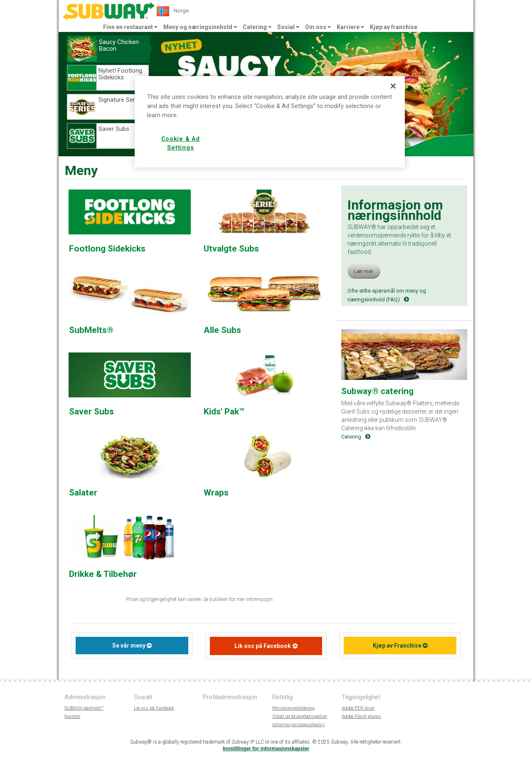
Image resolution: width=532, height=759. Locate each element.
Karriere (350, 27)
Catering (257, 27)
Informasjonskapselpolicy (298, 725)
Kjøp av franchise (394, 27)
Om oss (318, 27)
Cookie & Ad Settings (181, 143)
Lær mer (363, 271)
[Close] (393, 86)
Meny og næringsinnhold (200, 27)
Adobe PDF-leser (358, 708)
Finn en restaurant (130, 27)
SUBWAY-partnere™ (84, 708)
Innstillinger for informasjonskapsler (266, 749)
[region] (270, 122)
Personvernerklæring (293, 708)
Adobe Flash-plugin (361, 716)
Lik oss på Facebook (263, 646)
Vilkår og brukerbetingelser (300, 716)
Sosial (288, 27)
